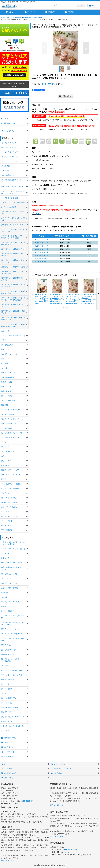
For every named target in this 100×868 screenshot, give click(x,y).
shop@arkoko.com (70, 849)
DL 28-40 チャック (41, 262)
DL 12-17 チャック (41, 243)
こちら (36, 213)
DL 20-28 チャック (41, 255)
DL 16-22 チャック (41, 249)
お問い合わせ (48, 84)
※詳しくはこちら (27, 801)
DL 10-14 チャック (41, 240)
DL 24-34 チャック (41, 258)
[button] (90, 12)
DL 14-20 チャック (41, 246)
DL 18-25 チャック (41, 252)
